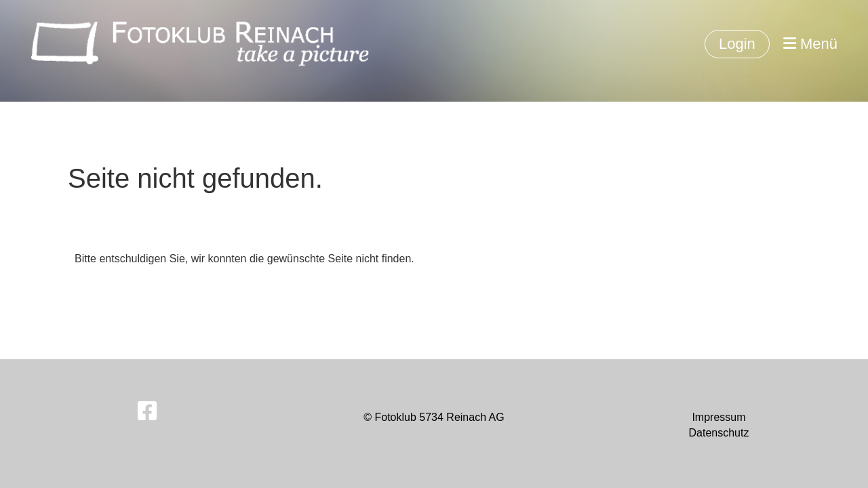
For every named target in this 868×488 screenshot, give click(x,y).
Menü (810, 44)
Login (737, 44)
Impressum (718, 417)
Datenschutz (718, 433)
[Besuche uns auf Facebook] (147, 411)
